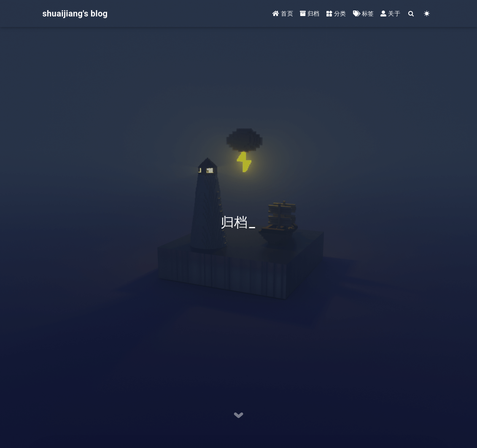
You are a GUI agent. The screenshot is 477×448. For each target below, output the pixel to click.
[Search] (411, 14)
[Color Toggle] (427, 14)
